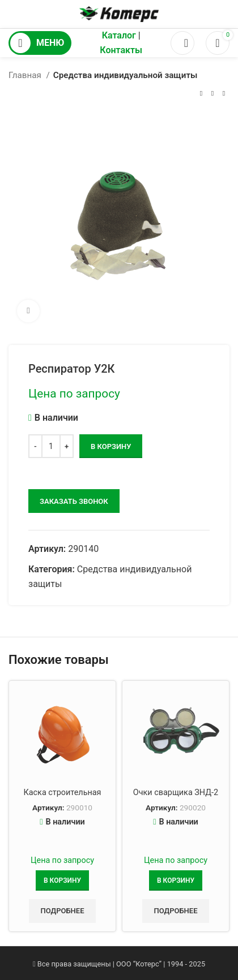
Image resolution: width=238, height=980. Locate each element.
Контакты (121, 50)
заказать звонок (74, 501)
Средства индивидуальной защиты (126, 75)
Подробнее (62, 911)
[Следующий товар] (224, 93)
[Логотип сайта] (119, 13)
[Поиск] (182, 43)
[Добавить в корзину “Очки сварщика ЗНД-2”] (176, 880)
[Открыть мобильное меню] (40, 43)
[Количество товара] (51, 446)
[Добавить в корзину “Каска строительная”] (62, 880)
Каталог (119, 35)
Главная (26, 75)
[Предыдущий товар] (201, 93)
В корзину (111, 446)
